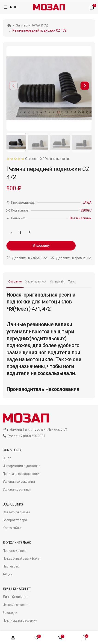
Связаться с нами (16, 512)
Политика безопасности (21, 474)
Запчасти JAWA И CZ (32, 25)
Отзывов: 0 (33, 159)
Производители (15, 551)
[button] (85, 86)
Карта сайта (12, 528)
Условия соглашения (19, 482)
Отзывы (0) (57, 282)
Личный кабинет (15, 597)
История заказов (16, 605)
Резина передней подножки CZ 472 (39, 30)
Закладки (10, 613)
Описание (15, 282)
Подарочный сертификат (22, 559)
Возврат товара (15, 520)
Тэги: (71, 282)
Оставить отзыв (57, 159)
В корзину (41, 246)
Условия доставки (17, 489)
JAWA (87, 203)
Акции (8, 574)
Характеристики (36, 282)
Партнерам (11, 566)
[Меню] (10, 7)
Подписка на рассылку (20, 620)
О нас (7, 458)
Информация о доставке (22, 466)
